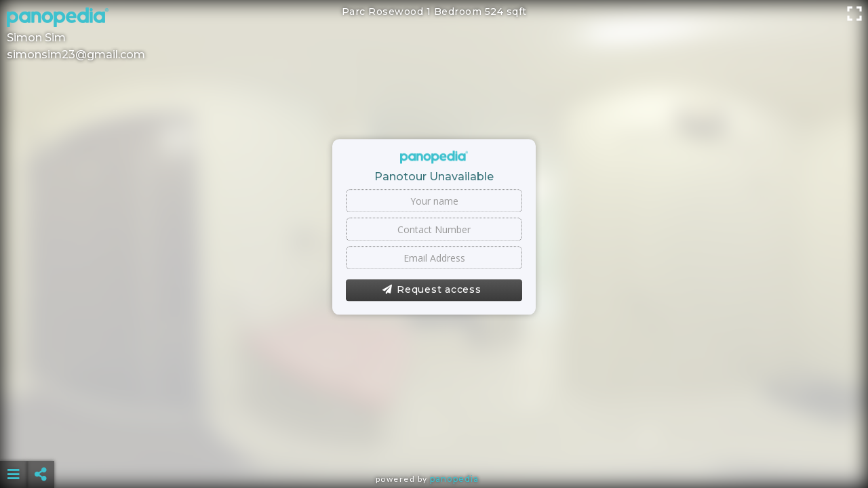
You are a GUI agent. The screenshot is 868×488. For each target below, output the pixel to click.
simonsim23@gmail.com (76, 55)
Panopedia (454, 479)
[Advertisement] (434, 441)
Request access (432, 290)
